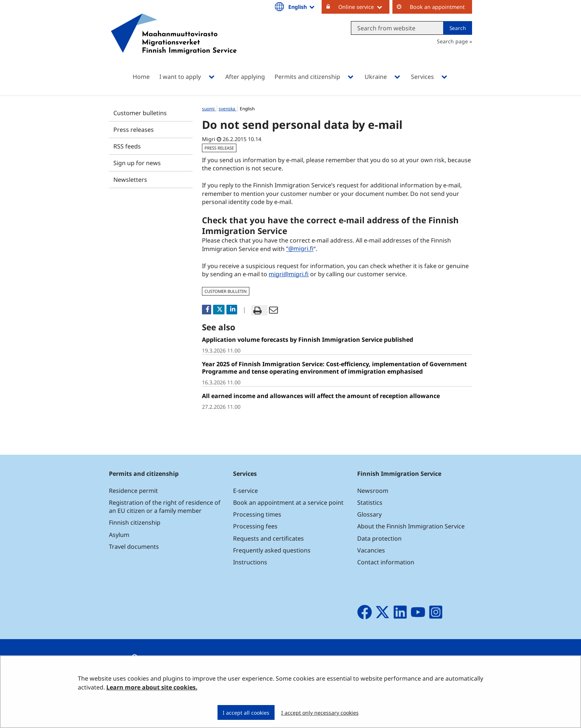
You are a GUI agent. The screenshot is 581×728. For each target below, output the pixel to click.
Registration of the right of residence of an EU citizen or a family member (165, 507)
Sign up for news (137, 163)
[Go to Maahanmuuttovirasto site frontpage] (174, 44)
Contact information (386, 562)
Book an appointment (437, 7)
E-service (245, 491)
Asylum (119, 535)
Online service (364, 7)
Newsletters (130, 180)
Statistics (370, 502)
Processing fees (255, 526)
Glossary (369, 514)
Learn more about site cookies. (152, 687)
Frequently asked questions (272, 550)
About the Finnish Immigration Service (411, 526)
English (302, 7)
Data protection (379, 538)
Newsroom (373, 491)
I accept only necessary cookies (320, 713)
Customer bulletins (140, 113)
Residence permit (133, 491)
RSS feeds (127, 146)
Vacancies (371, 550)
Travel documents (134, 547)
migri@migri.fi (289, 274)
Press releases (134, 130)
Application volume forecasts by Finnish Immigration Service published (308, 340)
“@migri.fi (300, 249)
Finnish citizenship (135, 522)
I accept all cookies (246, 713)
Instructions (250, 562)
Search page (452, 41)
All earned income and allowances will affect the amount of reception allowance (321, 396)
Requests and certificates (268, 538)
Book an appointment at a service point (288, 502)
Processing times (257, 514)
